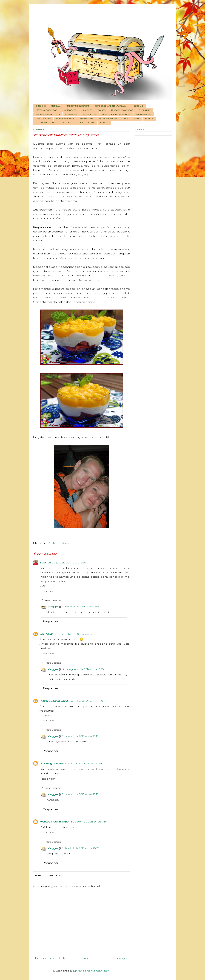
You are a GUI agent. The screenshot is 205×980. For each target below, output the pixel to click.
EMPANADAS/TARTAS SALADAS (116, 114)
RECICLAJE (66, 123)
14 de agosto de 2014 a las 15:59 (83, 669)
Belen (43, 562)
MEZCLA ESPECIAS (86, 123)
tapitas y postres (52, 763)
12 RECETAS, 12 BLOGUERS (78, 106)
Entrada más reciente (51, 958)
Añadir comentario (48, 875)
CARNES (102, 110)
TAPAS (137, 119)
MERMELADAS (87, 119)
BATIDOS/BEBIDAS (108, 119)
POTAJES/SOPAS (144, 114)
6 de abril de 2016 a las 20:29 (81, 848)
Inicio (85, 958)
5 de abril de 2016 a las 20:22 (88, 701)
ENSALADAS (145, 110)
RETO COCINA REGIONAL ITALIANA (112, 106)
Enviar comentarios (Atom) (92, 971)
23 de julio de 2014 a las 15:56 (67, 562)
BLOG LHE (139, 106)
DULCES (104, 123)
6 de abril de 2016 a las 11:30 (89, 822)
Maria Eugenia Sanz (54, 701)
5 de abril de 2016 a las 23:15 (80, 736)
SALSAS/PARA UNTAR (46, 123)
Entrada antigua (116, 958)
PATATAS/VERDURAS (65, 119)
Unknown (46, 634)
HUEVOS (149, 119)
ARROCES (87, 110)
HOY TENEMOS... (70, 110)
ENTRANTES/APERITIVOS (48, 114)
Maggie (53, 606)
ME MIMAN (56, 106)
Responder (47, 591)
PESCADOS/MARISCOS (122, 110)
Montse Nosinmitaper (55, 822)
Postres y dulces (60, 543)
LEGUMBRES (71, 114)
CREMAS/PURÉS (43, 119)
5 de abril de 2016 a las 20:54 (83, 763)
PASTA (126, 119)
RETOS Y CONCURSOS (47, 110)
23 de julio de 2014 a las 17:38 (80, 606)
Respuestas (53, 600)
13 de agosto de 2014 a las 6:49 (74, 634)
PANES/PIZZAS (90, 114)
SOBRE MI (41, 106)
